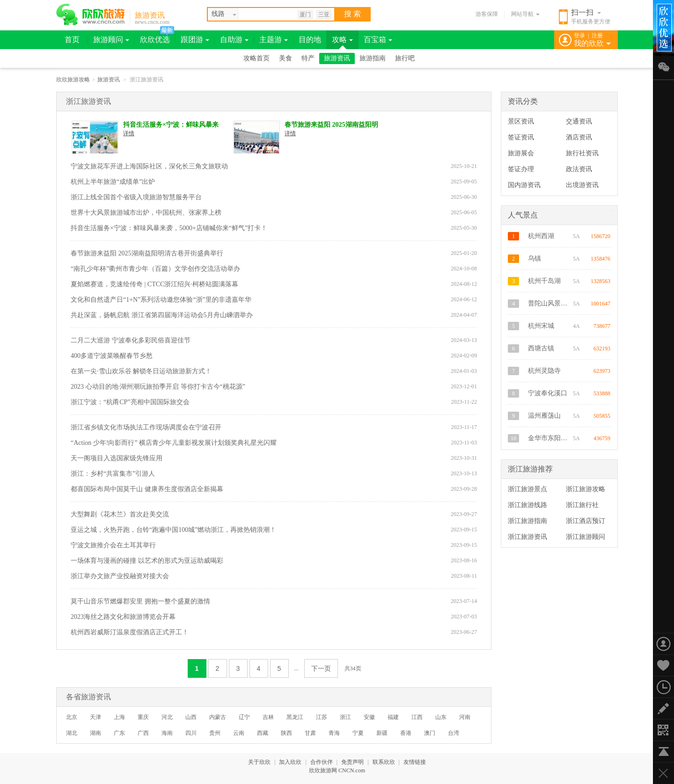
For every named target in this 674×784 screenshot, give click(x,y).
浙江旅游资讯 (527, 537)
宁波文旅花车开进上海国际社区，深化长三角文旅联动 (149, 166)
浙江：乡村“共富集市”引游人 (113, 474)
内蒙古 (218, 717)
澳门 (430, 733)
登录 (579, 36)
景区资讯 (521, 121)
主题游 (274, 40)
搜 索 (352, 14)
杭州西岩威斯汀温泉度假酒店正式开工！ (130, 632)
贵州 (215, 733)
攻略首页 (256, 58)
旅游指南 (373, 58)
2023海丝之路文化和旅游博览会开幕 (123, 617)
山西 (191, 717)
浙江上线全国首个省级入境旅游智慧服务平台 (136, 197)
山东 (441, 717)
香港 (406, 733)
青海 (334, 733)
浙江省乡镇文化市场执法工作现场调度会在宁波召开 (146, 427)
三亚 (324, 15)
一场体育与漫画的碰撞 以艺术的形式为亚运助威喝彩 (147, 561)
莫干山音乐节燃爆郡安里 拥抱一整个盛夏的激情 (140, 601)
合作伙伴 (322, 762)
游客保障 (487, 14)
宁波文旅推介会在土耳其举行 (113, 545)
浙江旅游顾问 (586, 537)
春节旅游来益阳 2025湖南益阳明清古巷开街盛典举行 (331, 125)
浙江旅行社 (582, 505)
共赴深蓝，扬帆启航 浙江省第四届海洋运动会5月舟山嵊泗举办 (162, 315)
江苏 (322, 717)
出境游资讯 (582, 185)
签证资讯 (521, 137)
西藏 (263, 733)
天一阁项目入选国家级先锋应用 (117, 458)
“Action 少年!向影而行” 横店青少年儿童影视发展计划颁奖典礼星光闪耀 (174, 443)
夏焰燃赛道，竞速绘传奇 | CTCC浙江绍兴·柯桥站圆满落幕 (154, 284)
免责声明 (352, 762)
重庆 (143, 717)
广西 (143, 733)
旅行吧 (405, 58)
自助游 (234, 40)
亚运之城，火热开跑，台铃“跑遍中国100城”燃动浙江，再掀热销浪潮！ (173, 530)
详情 (129, 133)
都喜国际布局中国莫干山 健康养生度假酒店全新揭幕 (147, 489)
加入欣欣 (290, 762)
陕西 (286, 733)
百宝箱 (378, 40)
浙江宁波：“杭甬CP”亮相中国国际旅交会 (130, 402)
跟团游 (195, 40)
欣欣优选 (155, 40)
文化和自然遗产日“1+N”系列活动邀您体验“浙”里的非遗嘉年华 (161, 300)
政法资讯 (579, 169)
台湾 (454, 733)
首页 (72, 40)
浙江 (345, 717)
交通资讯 (579, 121)
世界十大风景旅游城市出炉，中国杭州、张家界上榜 (146, 213)
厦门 (305, 15)
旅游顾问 (111, 40)
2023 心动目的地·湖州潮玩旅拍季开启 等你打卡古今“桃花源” (158, 387)
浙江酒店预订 (586, 521)
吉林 (268, 717)
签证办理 (521, 169)
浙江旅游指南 (527, 521)
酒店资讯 (579, 137)
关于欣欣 (259, 762)
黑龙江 (295, 717)
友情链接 (415, 762)
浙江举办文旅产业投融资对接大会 (120, 576)
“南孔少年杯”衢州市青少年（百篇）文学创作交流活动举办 (155, 269)
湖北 (72, 733)
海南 (167, 733)
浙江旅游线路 (527, 505)
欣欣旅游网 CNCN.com (337, 770)
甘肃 (310, 733)
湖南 (95, 733)
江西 (417, 717)
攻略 (342, 40)
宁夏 (358, 733)
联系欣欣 (384, 762)
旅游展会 (521, 153)
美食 (286, 58)
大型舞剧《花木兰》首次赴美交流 (120, 514)
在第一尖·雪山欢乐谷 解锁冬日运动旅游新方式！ (141, 371)
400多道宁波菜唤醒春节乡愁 (112, 356)
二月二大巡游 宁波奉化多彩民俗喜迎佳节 (131, 340)
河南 (465, 717)
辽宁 (244, 717)
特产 (308, 58)
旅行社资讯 (582, 153)
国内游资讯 (524, 185)
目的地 (310, 40)
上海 (119, 717)
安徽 (369, 717)
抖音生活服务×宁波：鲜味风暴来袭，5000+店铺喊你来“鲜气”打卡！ (171, 125)
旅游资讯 (150, 15)
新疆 (382, 733)
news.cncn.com (152, 22)
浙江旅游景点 (527, 489)
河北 (167, 717)
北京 (72, 717)
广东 (119, 733)
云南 (239, 733)
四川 (191, 733)
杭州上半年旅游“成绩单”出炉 (113, 182)
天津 (95, 717)
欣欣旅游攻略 (73, 80)
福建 (393, 717)
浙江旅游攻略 (586, 489)
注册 (597, 36)
